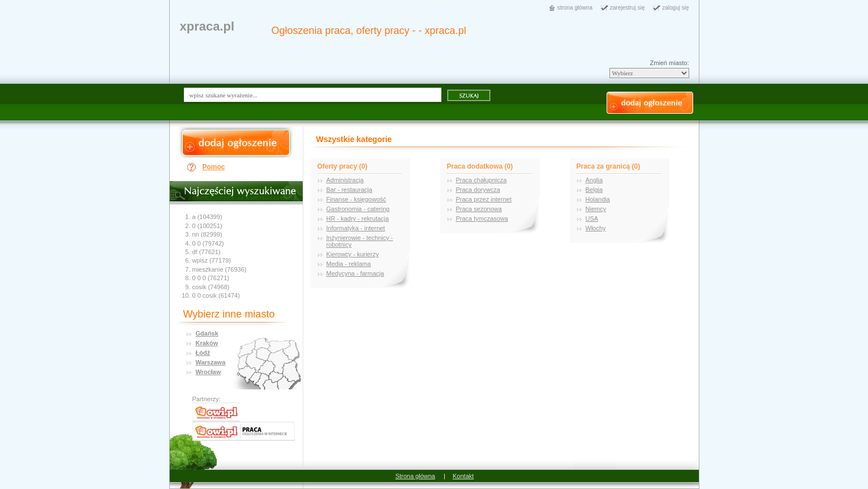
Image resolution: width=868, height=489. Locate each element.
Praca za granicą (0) (609, 166)
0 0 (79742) (208, 243)
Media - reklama (349, 264)
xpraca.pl (207, 26)
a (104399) (207, 217)
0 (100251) (207, 226)
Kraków (207, 343)
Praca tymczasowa (482, 218)
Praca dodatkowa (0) (480, 166)
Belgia (594, 190)
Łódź (203, 353)
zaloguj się (675, 8)
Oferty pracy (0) (343, 166)
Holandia (598, 199)
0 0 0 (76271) (211, 278)
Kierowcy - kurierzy (353, 254)
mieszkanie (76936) (220, 269)
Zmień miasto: (669, 63)
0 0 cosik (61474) (216, 295)
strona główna (575, 8)
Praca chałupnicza (482, 180)
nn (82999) (207, 234)
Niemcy (596, 209)
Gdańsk (207, 333)
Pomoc (214, 167)
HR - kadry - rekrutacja (358, 218)
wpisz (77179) (212, 260)
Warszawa (211, 362)
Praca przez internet (484, 199)
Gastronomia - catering (358, 209)
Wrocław (209, 372)
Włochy (596, 228)
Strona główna (415, 476)
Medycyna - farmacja (355, 273)
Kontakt (463, 476)
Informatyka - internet (356, 228)
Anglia (594, 180)
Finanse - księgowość (356, 199)
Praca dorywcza (478, 190)
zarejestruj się (628, 8)
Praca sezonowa (479, 209)
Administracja (345, 180)
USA (592, 218)
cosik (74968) (211, 287)
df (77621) (207, 252)
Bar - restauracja (349, 190)
